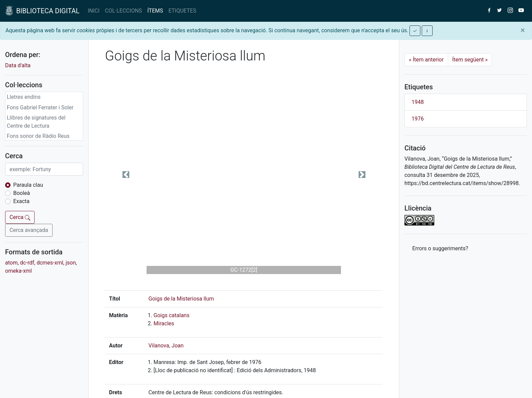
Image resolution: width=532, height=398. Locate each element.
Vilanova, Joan (166, 346)
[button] (126, 175)
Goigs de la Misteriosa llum (181, 299)
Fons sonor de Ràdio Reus (38, 136)
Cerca (20, 217)
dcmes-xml (50, 263)
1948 (418, 102)
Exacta (21, 201)
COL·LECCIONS (123, 11)
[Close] (523, 30)
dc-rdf (27, 263)
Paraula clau (28, 185)
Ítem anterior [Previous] (426, 60)
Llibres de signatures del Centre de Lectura (36, 122)
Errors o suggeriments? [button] (440, 248)
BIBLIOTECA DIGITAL (42, 11)
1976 (418, 119)
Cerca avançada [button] (29, 230)
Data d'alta (18, 65)
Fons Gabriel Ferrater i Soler (40, 107)
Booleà (22, 193)
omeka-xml (18, 271)
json (71, 263)
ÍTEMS (155, 11)
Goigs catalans (172, 315)
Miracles (164, 323)
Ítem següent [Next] (470, 60)
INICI (93, 11)
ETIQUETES (183, 11)
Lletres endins (24, 97)
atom (11, 263)
